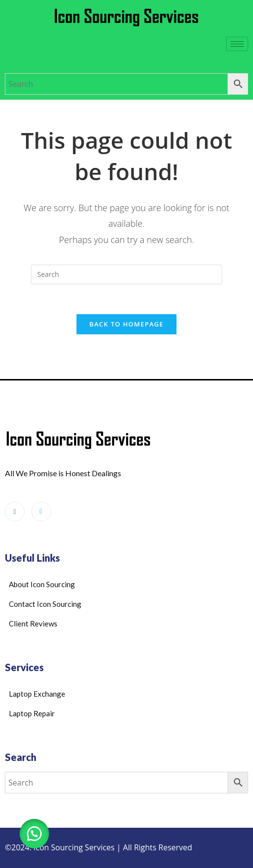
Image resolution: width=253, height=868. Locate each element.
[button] (34, 834)
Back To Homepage (126, 324)
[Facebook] (15, 512)
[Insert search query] (126, 274)
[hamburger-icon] (237, 44)
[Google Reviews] (41, 512)
